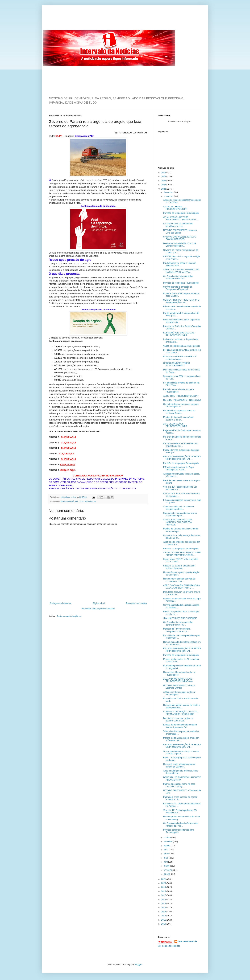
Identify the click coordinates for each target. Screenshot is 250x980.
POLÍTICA (79, 501)
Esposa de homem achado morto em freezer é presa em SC (180, 726)
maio (166, 858)
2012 (164, 916)
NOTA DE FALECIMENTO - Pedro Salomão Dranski (179, 687)
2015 (164, 904)
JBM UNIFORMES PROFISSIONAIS (180, 618)
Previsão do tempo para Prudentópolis (181, 213)
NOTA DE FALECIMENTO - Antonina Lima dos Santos (180, 231)
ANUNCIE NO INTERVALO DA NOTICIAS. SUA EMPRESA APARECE (178, 522)
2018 (164, 891)
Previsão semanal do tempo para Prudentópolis (178, 391)
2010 (164, 924)
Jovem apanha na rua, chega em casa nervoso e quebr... (181, 752)
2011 (164, 920)
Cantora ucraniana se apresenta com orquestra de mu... (180, 445)
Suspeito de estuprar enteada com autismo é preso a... (179, 567)
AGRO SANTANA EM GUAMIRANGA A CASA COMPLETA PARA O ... (181, 587)
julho (166, 850)
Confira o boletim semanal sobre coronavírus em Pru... (178, 277)
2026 (164, 173)
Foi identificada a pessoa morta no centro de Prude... (179, 412)
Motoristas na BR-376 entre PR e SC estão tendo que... (180, 358)
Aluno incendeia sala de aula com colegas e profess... (179, 508)
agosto (167, 846)
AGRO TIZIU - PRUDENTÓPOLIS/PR (181, 396)
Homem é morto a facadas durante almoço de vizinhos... (179, 765)
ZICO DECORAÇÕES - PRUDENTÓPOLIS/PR (175, 425)
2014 (164, 908)
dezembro (169, 192)
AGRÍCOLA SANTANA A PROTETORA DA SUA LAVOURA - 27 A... (181, 271)
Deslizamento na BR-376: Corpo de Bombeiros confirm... (180, 245)
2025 (164, 177)
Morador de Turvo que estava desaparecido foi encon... (177, 630)
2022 (164, 189)
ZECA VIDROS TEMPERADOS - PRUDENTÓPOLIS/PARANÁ (178, 680)
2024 (164, 181)
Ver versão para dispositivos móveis (98, 609)
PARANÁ (70, 501)
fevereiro (168, 870)
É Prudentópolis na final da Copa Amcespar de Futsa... (178, 468)
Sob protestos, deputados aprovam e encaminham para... (180, 514)
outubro (168, 838)
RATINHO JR (90, 501)
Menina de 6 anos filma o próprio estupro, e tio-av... (178, 418)
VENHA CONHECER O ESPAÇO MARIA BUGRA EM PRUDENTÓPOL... (182, 554)
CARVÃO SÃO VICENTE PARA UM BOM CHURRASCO (180, 238)
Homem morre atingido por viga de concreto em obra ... (179, 580)
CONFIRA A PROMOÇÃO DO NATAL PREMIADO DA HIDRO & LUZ (180, 713)
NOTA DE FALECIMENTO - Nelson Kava (182, 400)
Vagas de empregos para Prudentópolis (182, 346)
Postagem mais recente (60, 603)
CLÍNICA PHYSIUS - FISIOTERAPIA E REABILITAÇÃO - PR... (181, 301)
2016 (164, 900)
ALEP (63, 501)
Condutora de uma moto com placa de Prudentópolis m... (181, 405)
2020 (164, 883)
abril (166, 862)
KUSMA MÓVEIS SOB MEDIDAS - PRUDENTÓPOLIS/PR (179, 334)
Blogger (139, 965)
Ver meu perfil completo (169, 946)
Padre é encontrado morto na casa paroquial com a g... (179, 785)
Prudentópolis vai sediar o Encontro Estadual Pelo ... (180, 264)
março (167, 866)
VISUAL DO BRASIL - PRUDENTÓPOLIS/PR (175, 208)
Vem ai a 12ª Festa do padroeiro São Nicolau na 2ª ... (180, 488)
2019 (164, 887)
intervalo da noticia (69, 497)
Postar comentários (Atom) (69, 616)
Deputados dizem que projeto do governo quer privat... (178, 720)
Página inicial (99, 603)
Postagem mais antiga (136, 603)
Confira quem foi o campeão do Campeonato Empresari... (178, 288)
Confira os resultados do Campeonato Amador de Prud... (181, 824)
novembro (169, 196)
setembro (168, 842)
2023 (164, 185)
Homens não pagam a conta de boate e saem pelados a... (182, 706)
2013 (164, 912)
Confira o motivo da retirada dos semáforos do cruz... (178, 225)
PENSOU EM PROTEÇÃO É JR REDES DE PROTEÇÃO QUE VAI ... (182, 458)
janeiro (167, 874)
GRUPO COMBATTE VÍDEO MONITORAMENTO (177, 364)
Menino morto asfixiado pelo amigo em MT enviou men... (181, 739)
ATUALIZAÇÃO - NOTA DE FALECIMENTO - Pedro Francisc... (181, 218)
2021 (164, 879)
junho (167, 854)
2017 (164, 895)
